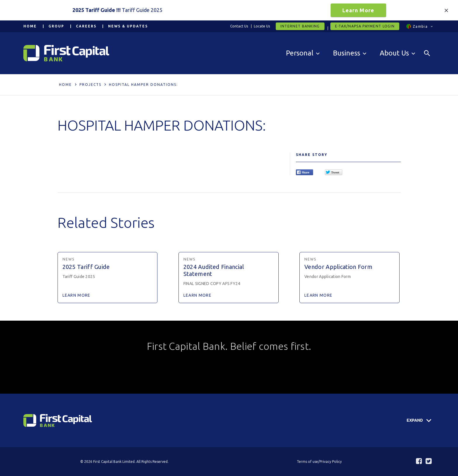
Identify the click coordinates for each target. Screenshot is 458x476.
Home (30, 26)
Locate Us (262, 26)
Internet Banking (300, 26)
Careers (86, 26)
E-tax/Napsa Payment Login (365, 26)
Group (56, 26)
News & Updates (128, 26)
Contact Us (239, 26)
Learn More (358, 10)
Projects (90, 85)
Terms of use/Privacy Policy (319, 462)
